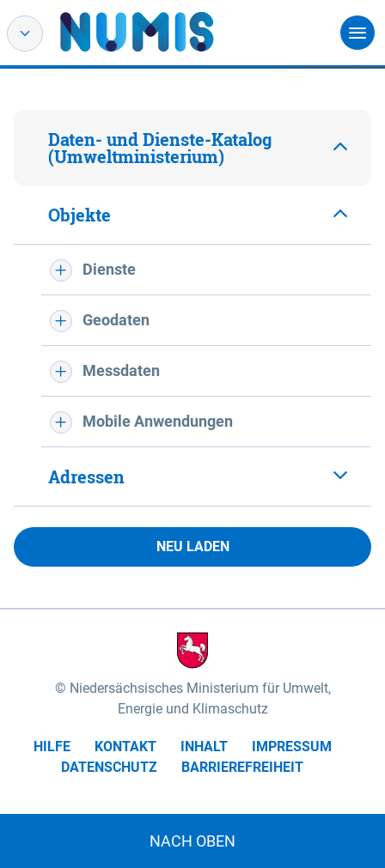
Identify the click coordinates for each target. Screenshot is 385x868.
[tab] (192, 148)
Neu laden (193, 546)
